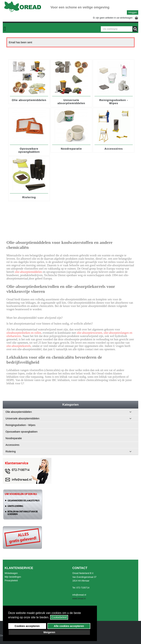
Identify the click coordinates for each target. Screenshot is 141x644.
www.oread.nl (79, 599)
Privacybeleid (11, 581)
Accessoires (114, 149)
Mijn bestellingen (13, 577)
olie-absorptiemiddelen (28, 272)
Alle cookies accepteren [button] (69, 626)
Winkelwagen (11, 573)
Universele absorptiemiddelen (71, 102)
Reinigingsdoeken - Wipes (114, 102)
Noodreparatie (71, 149)
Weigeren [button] (49, 632)
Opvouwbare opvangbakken (29, 150)
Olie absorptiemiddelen (29, 100)
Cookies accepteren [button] (27, 626)
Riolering (29, 197)
